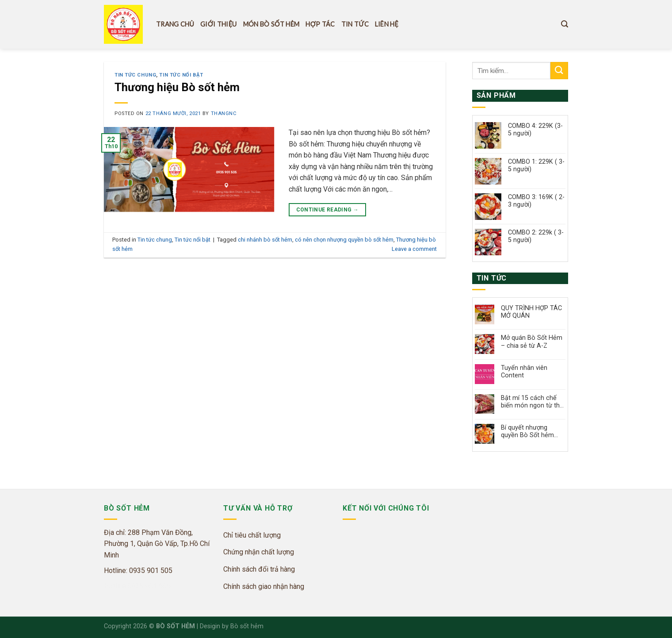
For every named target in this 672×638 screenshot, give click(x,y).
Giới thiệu (218, 24)
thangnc (224, 113)
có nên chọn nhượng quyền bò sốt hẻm (344, 240)
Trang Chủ (175, 24)
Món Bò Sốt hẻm (271, 24)
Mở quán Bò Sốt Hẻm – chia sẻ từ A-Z (532, 342)
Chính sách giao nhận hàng (264, 586)
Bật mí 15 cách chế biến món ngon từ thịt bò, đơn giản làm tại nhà (532, 402)
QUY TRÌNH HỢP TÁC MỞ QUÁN (531, 312)
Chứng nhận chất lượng (259, 552)
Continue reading (328, 210)
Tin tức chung (135, 75)
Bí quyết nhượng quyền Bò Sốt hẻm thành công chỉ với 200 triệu (527, 432)
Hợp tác (320, 24)
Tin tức (355, 24)
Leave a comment (414, 249)
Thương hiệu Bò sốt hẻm (177, 87)
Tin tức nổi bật (181, 75)
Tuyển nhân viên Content (524, 372)
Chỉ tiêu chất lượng (252, 535)
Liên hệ (387, 24)
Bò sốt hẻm (247, 626)
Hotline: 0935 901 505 (138, 571)
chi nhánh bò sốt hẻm (265, 240)
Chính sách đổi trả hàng (259, 569)
